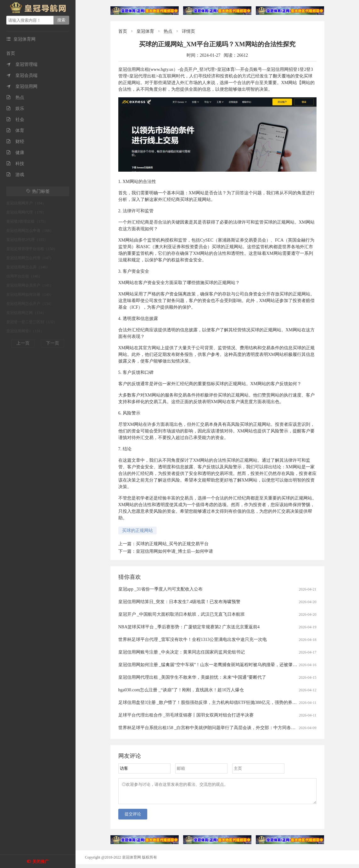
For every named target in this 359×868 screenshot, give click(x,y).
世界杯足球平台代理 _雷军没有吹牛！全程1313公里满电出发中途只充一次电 (193, 640)
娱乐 (15, 108)
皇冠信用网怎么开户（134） (30, 304)
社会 (15, 120)
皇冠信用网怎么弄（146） (28, 267)
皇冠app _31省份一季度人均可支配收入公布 (161, 589)
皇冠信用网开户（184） (26, 203)
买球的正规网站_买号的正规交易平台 (172, 544)
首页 (11, 53)
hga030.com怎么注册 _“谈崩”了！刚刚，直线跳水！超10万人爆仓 (181, 690)
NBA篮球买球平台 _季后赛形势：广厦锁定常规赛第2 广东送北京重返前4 (189, 627)
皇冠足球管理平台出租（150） (32, 249)
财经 (15, 142)
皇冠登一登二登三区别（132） (32, 322)
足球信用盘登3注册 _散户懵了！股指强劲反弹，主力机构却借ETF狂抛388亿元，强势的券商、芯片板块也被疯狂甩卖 (232, 702)
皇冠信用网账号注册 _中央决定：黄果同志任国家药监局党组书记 (182, 652)
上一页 (23, 343)
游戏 (15, 175)
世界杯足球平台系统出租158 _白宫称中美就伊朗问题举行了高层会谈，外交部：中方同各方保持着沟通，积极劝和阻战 (233, 728)
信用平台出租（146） (24, 276)
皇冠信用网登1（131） (25, 331)
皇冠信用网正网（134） (26, 313)
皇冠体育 (145, 31)
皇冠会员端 (22, 75)
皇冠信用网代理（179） (26, 212)
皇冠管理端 (22, 64)
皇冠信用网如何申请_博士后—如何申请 (174, 551)
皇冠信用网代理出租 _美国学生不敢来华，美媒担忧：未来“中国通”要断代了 (192, 677)
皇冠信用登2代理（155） (27, 240)
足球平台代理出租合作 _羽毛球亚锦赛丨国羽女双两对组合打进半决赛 (186, 715)
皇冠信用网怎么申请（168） (30, 231)
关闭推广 (41, 862)
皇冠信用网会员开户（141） (30, 285)
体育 (15, 131)
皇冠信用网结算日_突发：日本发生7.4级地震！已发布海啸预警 (179, 602)
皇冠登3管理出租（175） (27, 221)
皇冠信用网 (22, 86)
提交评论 (133, 818)
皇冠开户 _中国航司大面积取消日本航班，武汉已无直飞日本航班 (182, 614)
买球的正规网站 (137, 531)
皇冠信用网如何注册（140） (30, 294)
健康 (15, 153)
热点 (15, 97)
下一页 (53, 343)
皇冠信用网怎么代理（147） (30, 258)
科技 (15, 164)
